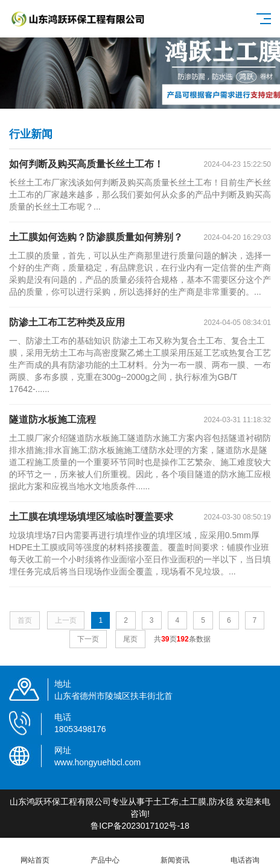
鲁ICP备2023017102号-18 (140, 826)
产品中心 (105, 853)
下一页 (88, 639)
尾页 (130, 639)
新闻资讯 (175, 853)
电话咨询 (245, 853)
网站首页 (35, 853)
